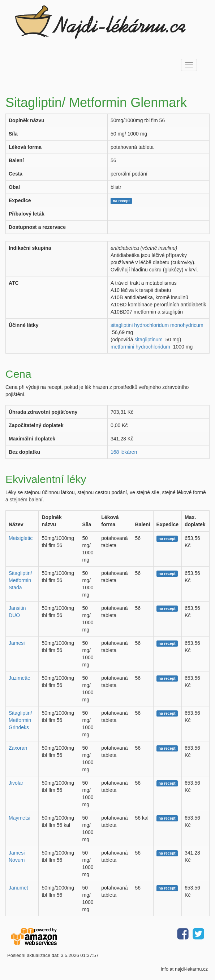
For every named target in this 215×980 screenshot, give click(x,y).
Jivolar (16, 783)
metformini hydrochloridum (140, 347)
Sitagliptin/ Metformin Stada (20, 580)
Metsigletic (21, 538)
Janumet (18, 888)
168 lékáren (124, 452)
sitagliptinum (149, 340)
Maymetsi (20, 818)
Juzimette (20, 678)
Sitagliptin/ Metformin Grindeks (20, 720)
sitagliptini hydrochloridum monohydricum (157, 325)
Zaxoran (18, 748)
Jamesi (17, 643)
